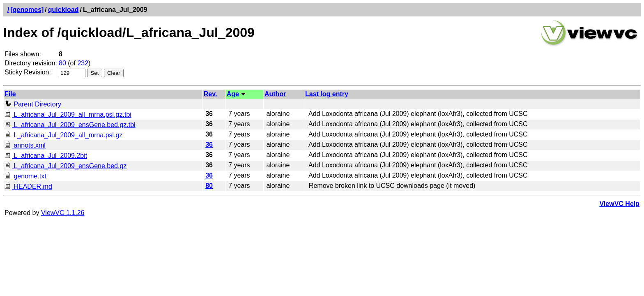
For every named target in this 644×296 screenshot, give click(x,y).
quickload (63, 10)
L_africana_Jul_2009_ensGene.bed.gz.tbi (70, 125)
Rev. (210, 94)
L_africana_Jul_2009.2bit (46, 156)
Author (275, 94)
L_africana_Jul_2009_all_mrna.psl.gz (64, 135)
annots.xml (25, 145)
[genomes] (27, 10)
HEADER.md (28, 186)
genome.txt (25, 176)
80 (62, 63)
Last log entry (327, 94)
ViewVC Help (619, 204)
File (10, 94)
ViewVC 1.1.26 (63, 213)
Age (233, 94)
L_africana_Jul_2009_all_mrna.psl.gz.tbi (68, 114)
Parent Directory (33, 104)
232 (83, 63)
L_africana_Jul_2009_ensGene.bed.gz (66, 166)
